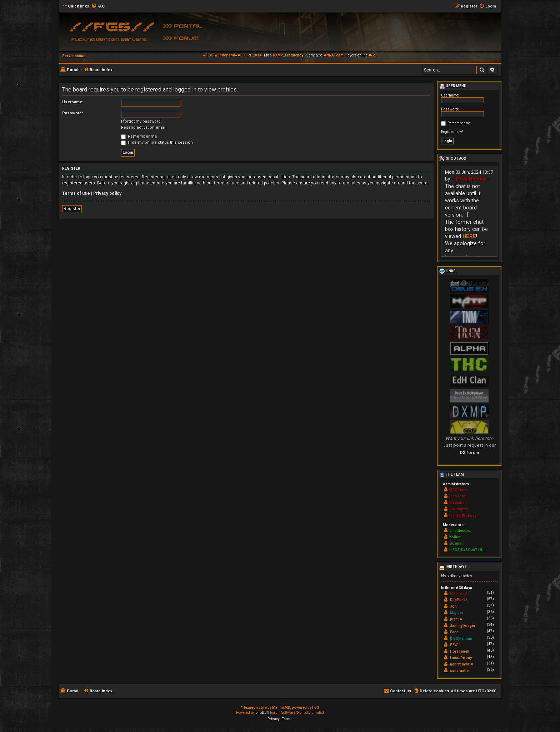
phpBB (261, 713)
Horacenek (460, 651)
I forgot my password (141, 121)
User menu (453, 86)
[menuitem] (98, 6)
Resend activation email (144, 127)
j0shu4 (456, 619)
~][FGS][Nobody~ (470, 179)
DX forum (469, 452)
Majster (457, 613)
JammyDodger (463, 626)
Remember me (139, 136)
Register (72, 209)
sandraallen (460, 671)
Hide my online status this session (157, 142)
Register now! (452, 132)
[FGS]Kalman (461, 639)
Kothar (455, 537)
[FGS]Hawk (459, 490)
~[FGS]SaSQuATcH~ (467, 550)
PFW (454, 645)
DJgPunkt (458, 600)
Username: (73, 102)
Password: (72, 113)
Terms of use (76, 193)
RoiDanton (459, 509)
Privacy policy (107, 193)
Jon (453, 606)
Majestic (457, 503)
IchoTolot (458, 496)
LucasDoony (461, 658)
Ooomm (456, 543)
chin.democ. (460, 531)
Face (454, 632)
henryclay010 (462, 664)
